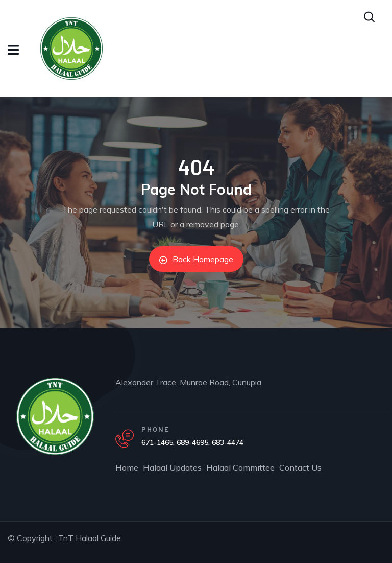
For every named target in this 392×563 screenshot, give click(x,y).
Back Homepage (196, 259)
